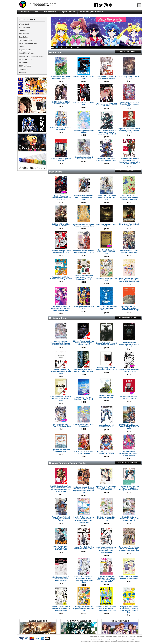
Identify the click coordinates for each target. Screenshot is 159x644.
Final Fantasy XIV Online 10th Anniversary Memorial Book (84, 225)
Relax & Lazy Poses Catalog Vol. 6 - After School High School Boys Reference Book (129, 549)
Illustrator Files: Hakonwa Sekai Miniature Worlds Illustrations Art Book (84, 277)
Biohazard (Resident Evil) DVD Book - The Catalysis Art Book (61, 371)
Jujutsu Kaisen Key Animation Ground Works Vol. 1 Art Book (61, 198)
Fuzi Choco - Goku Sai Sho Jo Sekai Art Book (84, 453)
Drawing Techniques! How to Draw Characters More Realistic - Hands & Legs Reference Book (84, 520)
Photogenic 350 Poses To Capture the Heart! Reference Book (84, 609)
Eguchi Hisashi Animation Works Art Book (61, 451)
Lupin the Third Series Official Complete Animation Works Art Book (129, 130)
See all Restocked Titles (128, 317)
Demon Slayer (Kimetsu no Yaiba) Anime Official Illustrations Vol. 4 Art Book (106, 132)
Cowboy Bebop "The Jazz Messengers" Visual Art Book (106, 369)
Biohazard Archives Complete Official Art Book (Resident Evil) (61, 399)
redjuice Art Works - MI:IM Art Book (84, 104)
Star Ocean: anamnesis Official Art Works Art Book (61, 425)
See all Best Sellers (128, 171)
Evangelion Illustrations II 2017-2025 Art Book (84, 158)
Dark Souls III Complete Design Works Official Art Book (106, 252)
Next (78, 47)
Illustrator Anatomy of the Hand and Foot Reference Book (106, 519)
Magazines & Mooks (68, 12)
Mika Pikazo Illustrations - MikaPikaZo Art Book (106, 453)
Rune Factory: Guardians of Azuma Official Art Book (106, 77)
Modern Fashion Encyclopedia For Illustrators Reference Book (129, 453)
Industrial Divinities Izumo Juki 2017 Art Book (129, 398)
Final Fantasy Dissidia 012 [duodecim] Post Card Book (84, 371)
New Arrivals (24, 12)
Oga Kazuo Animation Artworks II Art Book (106, 396)
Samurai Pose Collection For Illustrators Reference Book (84, 548)
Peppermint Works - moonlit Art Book (84, 131)
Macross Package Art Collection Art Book (106, 426)
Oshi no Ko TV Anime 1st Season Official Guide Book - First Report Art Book (61, 308)
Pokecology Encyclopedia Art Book (106, 279)
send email (126, 637)
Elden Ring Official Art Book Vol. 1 (106, 225)
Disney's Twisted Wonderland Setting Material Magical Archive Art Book (84, 343)
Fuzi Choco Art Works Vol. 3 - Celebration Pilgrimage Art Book (129, 104)
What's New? (24, 24)
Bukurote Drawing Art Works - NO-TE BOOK (61, 129)
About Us (23, 72)
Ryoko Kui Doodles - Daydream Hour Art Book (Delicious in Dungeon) (129, 198)
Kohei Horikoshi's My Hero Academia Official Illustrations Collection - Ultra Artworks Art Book (129, 161)
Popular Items (24, 27)
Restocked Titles (25, 40)
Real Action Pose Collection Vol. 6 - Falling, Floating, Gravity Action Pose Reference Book (106, 550)
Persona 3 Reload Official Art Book (84, 77)
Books (36, 12)
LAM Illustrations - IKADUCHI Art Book (106, 105)
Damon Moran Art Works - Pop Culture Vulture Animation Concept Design (129, 308)
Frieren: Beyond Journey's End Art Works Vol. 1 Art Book (106, 197)
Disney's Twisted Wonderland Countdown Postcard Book (106, 344)
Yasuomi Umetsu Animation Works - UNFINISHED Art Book (84, 197)
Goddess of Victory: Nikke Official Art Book (61, 225)
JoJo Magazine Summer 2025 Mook (84, 308)
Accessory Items (25, 59)
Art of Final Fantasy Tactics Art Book (129, 77)
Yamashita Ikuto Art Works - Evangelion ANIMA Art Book (106, 159)
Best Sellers (24, 37)
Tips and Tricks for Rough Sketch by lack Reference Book (61, 519)
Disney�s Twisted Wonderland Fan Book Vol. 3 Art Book (129, 344)
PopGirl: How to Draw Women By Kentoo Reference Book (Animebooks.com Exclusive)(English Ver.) (61, 489)
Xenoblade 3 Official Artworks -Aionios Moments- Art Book (84, 252)
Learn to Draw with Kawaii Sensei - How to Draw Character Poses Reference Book (84, 579)
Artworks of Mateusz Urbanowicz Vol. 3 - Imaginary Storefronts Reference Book (61, 343)
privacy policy (117, 637)
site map (133, 637)
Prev (53, 47)
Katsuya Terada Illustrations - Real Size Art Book (129, 371)
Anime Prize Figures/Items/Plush (92, 12)
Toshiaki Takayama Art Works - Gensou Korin (84, 425)
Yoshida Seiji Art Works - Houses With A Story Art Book (61, 278)
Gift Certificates (25, 66)
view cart (139, 637)
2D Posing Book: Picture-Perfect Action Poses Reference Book (61, 548)
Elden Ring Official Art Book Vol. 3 (129, 225)
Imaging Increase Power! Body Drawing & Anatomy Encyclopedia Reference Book (129, 609)
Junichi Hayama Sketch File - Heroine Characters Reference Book (61, 579)
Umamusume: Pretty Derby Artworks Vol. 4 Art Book (61, 78)
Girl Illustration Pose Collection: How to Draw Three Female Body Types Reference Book (106, 579)
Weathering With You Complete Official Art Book (84, 398)
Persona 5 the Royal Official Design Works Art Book (61, 252)
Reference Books (50, 12)
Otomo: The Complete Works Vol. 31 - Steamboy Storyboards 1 (106, 308)
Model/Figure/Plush (26, 53)
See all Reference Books (128, 462)
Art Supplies (24, 63)
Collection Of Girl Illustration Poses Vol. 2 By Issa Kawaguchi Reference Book (129, 488)
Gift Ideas (23, 31)
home (98, 637)
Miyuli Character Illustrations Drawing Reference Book (129, 577)
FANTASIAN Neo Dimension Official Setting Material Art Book (129, 427)
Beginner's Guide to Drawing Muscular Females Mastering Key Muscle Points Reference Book (84, 490)
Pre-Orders (23, 69)
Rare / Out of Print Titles (28, 43)
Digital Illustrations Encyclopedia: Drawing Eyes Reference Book (129, 519)
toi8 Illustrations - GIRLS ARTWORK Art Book (61, 103)
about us (92, 637)
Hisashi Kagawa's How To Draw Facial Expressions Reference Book (61, 608)
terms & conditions (106, 637)
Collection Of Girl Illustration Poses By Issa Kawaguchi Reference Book (106, 488)
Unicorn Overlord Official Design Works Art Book (129, 251)
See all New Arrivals (128, 52)
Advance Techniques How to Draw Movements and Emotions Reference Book (106, 609)
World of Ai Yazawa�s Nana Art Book (61, 160)
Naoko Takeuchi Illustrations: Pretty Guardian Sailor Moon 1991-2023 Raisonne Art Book (129, 280)
